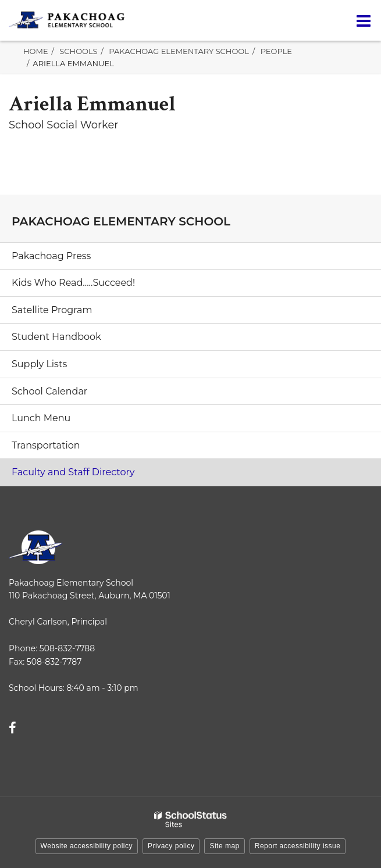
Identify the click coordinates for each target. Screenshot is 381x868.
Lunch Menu (41, 418)
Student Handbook (56, 337)
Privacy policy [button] (171, 846)
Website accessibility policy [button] (87, 846)
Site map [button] (224, 846)
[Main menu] (364, 20)
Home (36, 51)
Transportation (46, 445)
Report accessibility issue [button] (298, 846)
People (276, 51)
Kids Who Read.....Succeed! (73, 283)
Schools (78, 51)
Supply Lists (39, 364)
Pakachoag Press (51, 256)
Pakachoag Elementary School (179, 51)
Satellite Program (52, 310)
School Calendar (49, 391)
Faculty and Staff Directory (73, 472)
